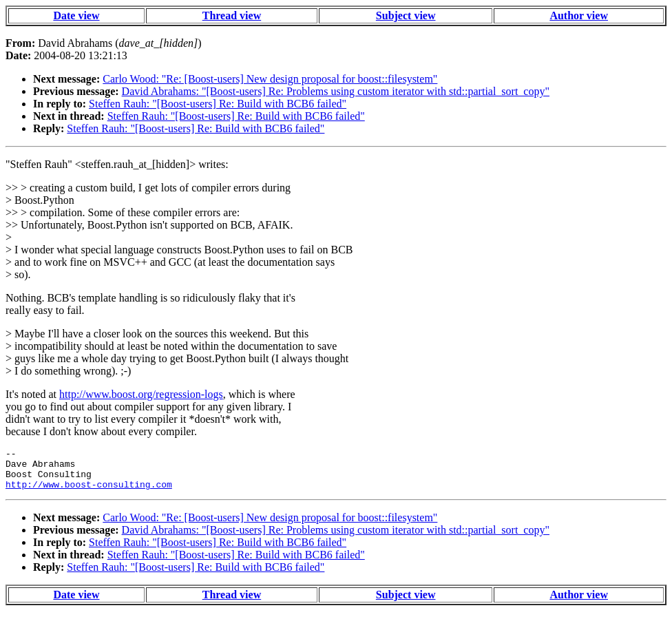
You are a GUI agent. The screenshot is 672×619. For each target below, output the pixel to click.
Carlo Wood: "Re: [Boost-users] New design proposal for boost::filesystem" (270, 79)
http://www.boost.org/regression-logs (141, 394)
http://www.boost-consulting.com (89, 492)
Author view (579, 15)
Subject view (406, 15)
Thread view (232, 15)
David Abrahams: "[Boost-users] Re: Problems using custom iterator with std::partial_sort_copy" (336, 91)
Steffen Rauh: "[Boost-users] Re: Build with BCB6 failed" (218, 104)
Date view (76, 15)
